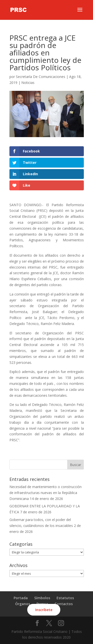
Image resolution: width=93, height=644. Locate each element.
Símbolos (42, 598)
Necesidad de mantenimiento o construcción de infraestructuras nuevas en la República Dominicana (46, 493)
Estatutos (65, 598)
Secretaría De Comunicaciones (41, 77)
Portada (21, 598)
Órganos (23, 604)
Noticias (28, 83)
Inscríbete (44, 610)
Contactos (64, 604)
